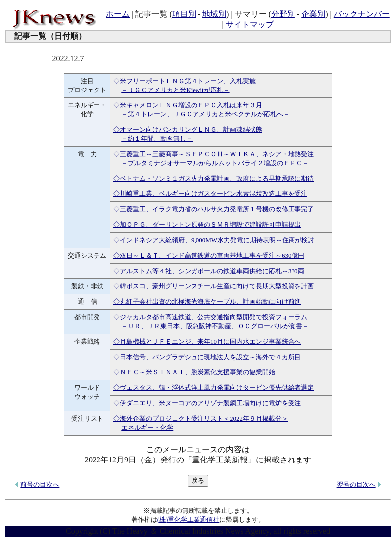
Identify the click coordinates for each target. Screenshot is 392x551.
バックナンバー (362, 14)
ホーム (118, 14)
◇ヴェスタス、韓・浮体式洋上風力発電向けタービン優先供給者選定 (214, 388)
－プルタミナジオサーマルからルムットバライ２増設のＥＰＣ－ (215, 163)
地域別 (214, 14)
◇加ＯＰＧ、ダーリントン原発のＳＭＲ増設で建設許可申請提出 (207, 225)
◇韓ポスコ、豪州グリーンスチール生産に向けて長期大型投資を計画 (214, 286)
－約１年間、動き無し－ (157, 138)
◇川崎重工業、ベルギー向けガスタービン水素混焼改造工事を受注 (210, 194)
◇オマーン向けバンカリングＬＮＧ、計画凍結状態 (188, 130)
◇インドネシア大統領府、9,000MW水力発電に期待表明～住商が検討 (214, 240)
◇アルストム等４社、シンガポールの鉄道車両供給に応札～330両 (209, 271)
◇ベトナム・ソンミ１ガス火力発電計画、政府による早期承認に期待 (214, 178)
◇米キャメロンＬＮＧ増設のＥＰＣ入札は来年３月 (188, 105)
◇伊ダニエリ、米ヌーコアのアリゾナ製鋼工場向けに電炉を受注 (207, 403)
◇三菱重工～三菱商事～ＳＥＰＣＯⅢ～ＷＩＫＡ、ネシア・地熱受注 (214, 154)
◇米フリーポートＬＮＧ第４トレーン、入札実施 (185, 81)
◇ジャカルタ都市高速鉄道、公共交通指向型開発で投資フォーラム (210, 317)
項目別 (184, 14)
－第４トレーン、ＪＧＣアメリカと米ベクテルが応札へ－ (205, 114)
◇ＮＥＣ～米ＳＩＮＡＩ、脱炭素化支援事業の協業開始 (194, 372)
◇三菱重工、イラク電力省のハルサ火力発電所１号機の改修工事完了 (214, 209)
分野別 (283, 14)
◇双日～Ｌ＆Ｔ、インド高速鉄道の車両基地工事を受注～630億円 (209, 255)
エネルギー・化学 (147, 427)
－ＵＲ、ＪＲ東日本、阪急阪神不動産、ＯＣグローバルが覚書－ (215, 326)
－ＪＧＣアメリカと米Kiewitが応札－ (175, 90)
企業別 (313, 14)
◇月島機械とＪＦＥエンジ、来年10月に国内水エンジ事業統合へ (207, 341)
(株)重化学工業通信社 (189, 519)
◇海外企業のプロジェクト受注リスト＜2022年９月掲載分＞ (201, 418)
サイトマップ (250, 25)
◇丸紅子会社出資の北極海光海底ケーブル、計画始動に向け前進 (207, 302)
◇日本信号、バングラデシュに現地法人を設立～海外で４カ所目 (207, 357)
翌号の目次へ (356, 485)
